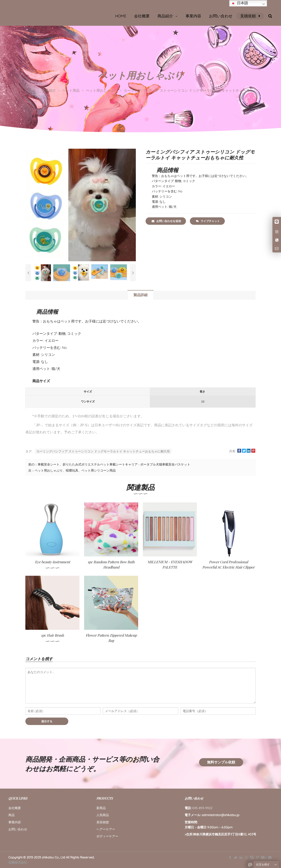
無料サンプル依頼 (221, 762)
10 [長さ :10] (203, 402)
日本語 (239, 3)
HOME (121, 16)
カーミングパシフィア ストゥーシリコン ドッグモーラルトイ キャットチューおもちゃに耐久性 (103, 451)
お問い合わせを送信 (166, 221)
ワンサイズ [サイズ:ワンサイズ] (88, 402)
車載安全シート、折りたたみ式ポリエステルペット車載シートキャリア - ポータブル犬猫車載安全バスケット (114, 464)
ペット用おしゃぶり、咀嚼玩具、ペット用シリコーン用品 (75, 470)
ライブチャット (208, 221)
